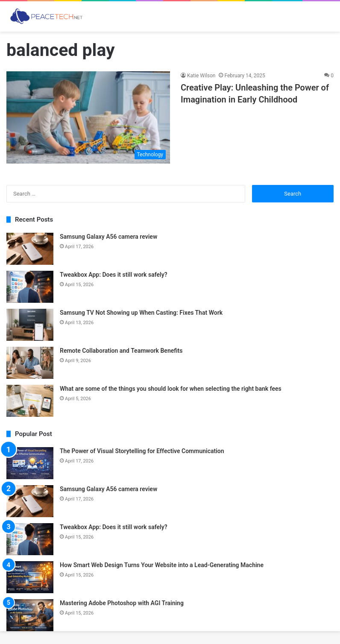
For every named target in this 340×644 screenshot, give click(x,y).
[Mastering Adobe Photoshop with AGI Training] (30, 615)
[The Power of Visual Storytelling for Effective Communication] (30, 463)
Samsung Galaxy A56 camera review (108, 237)
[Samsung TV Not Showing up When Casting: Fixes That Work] (30, 325)
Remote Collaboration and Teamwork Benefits (121, 351)
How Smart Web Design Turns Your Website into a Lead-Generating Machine (162, 565)
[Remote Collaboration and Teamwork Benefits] (30, 363)
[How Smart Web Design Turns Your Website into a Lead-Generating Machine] (30, 577)
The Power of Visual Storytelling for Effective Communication (142, 451)
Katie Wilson (201, 76)
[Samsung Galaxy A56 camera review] (30, 249)
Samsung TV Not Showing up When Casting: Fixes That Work (141, 313)
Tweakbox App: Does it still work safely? (114, 275)
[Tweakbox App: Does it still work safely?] (30, 287)
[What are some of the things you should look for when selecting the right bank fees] (30, 401)
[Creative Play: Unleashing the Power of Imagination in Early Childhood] (88, 117)
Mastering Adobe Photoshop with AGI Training (122, 603)
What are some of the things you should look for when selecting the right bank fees (171, 389)
